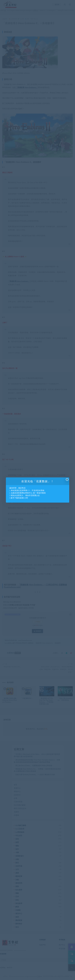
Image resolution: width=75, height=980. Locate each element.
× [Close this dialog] (67, 479)
